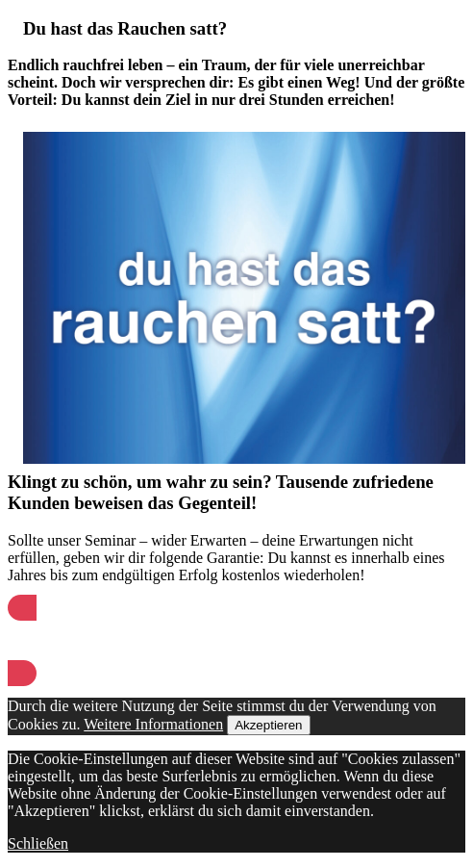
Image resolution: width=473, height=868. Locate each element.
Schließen (38, 843)
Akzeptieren (268, 725)
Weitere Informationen (153, 724)
